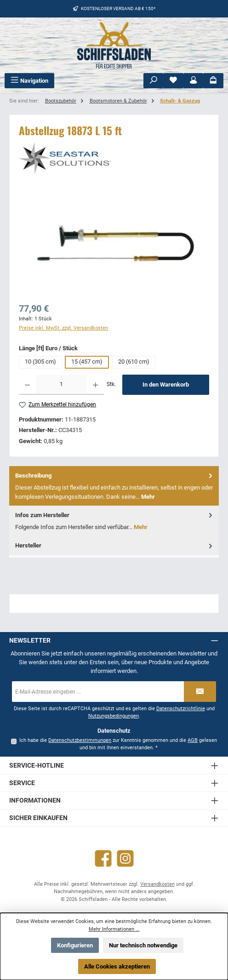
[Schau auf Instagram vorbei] (125, 858)
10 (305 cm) (40, 362)
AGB (193, 740)
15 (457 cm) (87, 362)
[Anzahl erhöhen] (95, 385)
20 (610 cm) (134, 362)
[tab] (114, 486)
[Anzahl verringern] (27, 385)
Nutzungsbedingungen (114, 716)
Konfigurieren (75, 945)
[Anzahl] (61, 385)
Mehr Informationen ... (114, 929)
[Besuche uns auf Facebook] (103, 858)
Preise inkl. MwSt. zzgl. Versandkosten (63, 328)
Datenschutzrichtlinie (181, 709)
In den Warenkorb (166, 385)
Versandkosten (157, 884)
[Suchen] (154, 81)
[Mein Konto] (194, 81)
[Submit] (200, 692)
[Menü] (29, 81)
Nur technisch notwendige (143, 945)
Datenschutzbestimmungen (80, 740)
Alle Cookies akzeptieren (117, 966)
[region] (114, 244)
